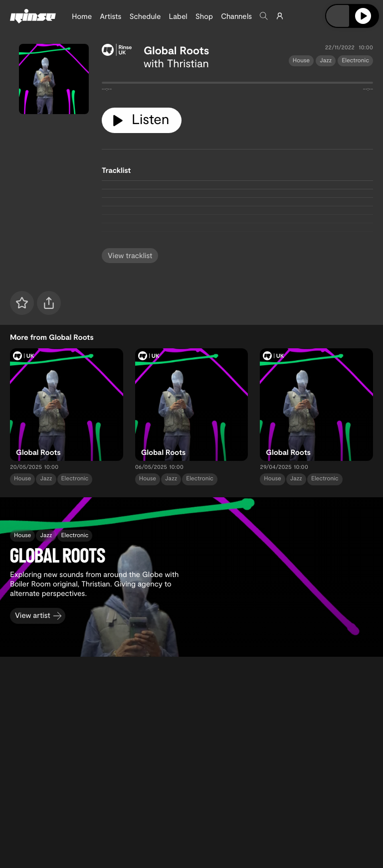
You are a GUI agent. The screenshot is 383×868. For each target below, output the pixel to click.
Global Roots (177, 50)
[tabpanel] (237, 85)
